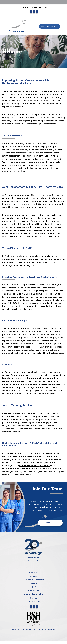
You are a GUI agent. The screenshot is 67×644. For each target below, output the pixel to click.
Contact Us (33, 561)
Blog (34, 587)
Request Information (50, 26)
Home (34, 569)
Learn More (50, 523)
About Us (33, 572)
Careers (33, 583)
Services (34, 576)
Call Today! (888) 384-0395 (33, 7)
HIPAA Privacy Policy (33, 594)
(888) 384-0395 (46, 472)
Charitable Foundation (34, 580)
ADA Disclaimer (34, 601)
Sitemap (34, 598)
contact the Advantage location (34, 466)
